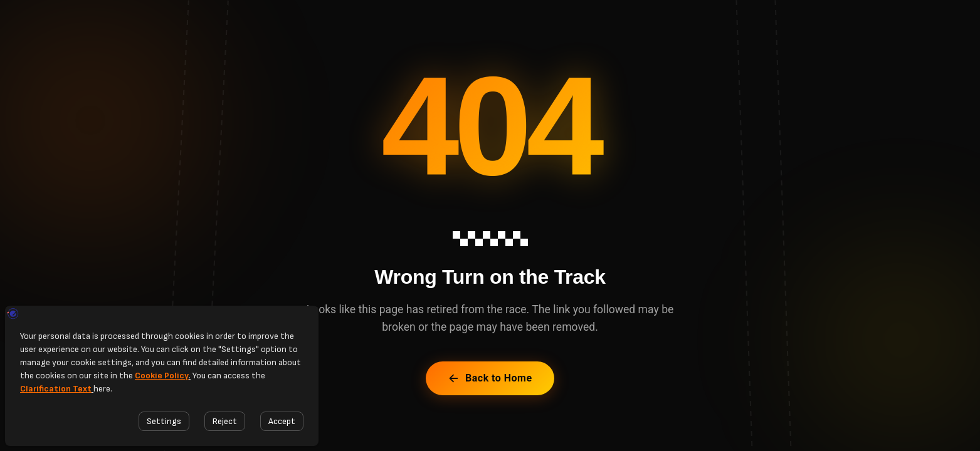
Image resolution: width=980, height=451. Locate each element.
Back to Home (490, 378)
